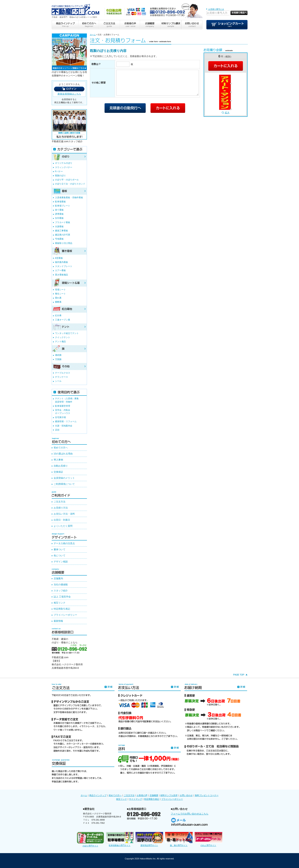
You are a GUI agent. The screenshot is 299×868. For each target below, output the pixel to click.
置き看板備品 (61, 275)
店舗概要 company (150, 25)
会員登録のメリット (64, 478)
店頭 (57, 430)
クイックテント (63, 337)
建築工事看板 (61, 231)
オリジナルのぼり (64, 163)
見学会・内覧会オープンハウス (63, 412)
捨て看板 (59, 210)
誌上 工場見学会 (62, 597)
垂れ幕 (58, 298)
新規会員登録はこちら (69, 94)
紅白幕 (58, 315)
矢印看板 (59, 218)
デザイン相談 (61, 562)
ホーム (93, 35)
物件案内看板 (61, 262)
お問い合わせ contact (192, 25)
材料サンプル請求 (169, 795)
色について (60, 556)
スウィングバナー (64, 167)
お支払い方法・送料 (64, 514)
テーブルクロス (63, 373)
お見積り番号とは (216, 9)
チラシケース (61, 377)
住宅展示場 (60, 417)
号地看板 (59, 239)
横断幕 (58, 302)
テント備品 (60, 341)
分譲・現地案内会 (64, 426)
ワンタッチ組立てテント (67, 333)
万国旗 (58, 359)
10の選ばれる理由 (63, 454)
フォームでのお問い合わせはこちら (190, 814)
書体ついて (60, 549)
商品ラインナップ (98, 795)
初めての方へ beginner (89, 25)
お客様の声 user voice (130, 25)
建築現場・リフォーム (66, 421)
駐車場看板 (60, 202)
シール (58, 381)
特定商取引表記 (62, 609)
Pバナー (59, 171)
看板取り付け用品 (64, 243)
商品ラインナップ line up (65, 25)
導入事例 (58, 460)
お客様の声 (142, 795)
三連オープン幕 (63, 320)
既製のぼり (60, 176)
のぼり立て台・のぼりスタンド (70, 184)
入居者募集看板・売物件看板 (69, 197)
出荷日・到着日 (62, 520)
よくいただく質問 (63, 526)
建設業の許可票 (63, 235)
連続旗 (58, 355)
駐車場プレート (63, 206)
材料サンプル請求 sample (171, 25)
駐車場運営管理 (63, 406)
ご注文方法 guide (109, 25)
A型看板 (59, 258)
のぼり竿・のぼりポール (67, 180)
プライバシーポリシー (65, 615)
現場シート (60, 290)
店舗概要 (154, 795)
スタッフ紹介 (61, 591)
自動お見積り (61, 466)
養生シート (60, 294)
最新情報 (58, 621)
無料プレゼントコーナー (207, 795)
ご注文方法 (60, 502)
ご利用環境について (64, 484)
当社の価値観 (61, 585)
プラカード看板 (63, 222)
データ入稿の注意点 (64, 543)
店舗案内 (58, 578)
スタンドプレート (64, 266)
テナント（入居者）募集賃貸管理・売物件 (67, 400)
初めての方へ (61, 448)
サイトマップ (135, 799)
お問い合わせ (186, 795)
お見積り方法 (61, 508)
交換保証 (58, 472)
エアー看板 (60, 270)
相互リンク (60, 603)
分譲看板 (59, 226)
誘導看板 (59, 214)
